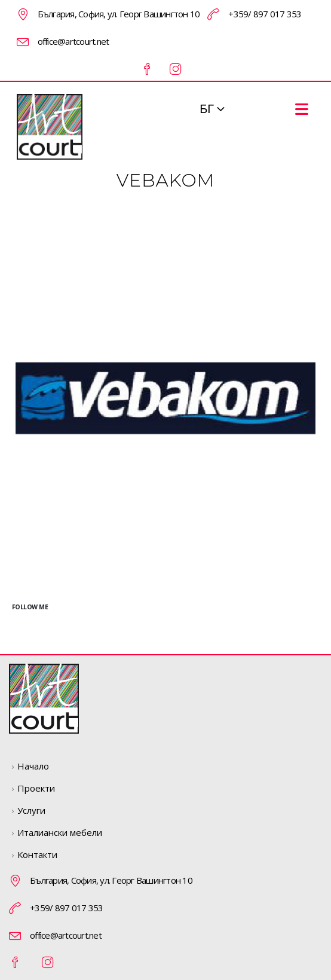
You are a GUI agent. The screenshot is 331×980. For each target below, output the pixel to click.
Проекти (36, 788)
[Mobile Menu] (302, 109)
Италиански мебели (60, 832)
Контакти (37, 854)
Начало (33, 766)
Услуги (31, 810)
